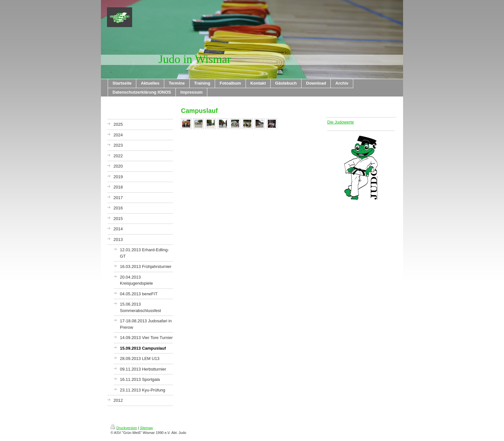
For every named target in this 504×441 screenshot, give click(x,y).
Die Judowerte (341, 122)
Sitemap (146, 428)
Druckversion (124, 428)
